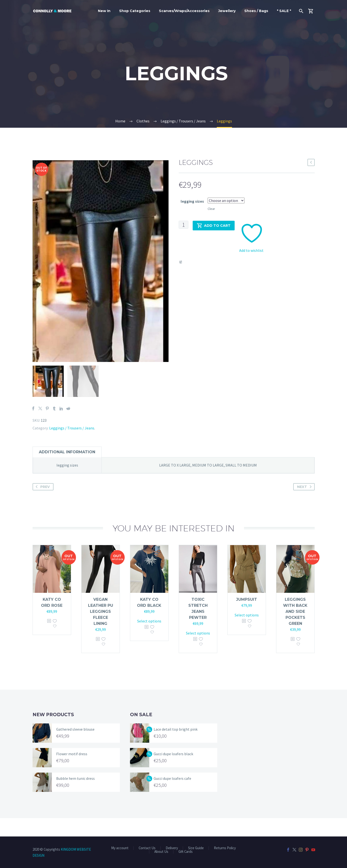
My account (120, 848)
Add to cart (214, 226)
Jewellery (227, 11)
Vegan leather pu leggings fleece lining (101, 630)
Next (305, 505)
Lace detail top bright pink (176, 748)
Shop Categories (135, 11)
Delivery (172, 848)
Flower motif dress (72, 772)
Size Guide (196, 848)
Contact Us (147, 848)
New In (104, 11)
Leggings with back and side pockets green (295, 630)
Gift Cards (186, 852)
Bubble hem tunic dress (75, 797)
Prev (42, 505)
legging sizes (192, 201)
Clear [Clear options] (211, 209)
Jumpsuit (247, 618)
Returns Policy (225, 848)
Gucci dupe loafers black (173, 772)
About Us (161, 852)
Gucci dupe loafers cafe (172, 797)
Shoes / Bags (256, 11)
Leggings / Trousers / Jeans (72, 446)
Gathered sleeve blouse (75, 748)
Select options (149, 639)
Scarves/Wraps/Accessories (184, 11)
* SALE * (284, 11)
